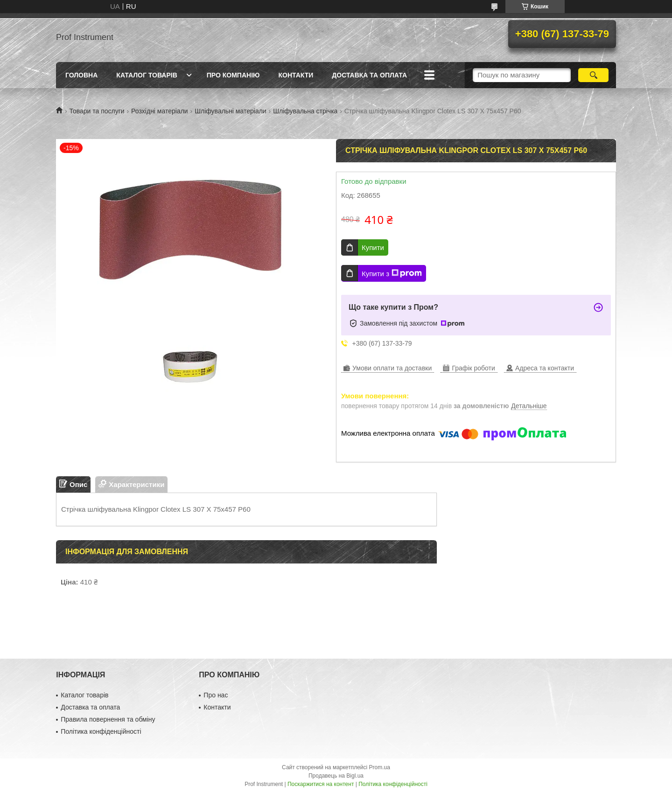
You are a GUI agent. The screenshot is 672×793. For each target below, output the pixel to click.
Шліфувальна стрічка (305, 111)
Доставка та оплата (369, 75)
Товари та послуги (97, 111)
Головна (81, 75)
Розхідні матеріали (160, 111)
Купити (373, 247)
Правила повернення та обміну (108, 719)
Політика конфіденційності (101, 731)
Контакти (296, 75)
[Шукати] (593, 75)
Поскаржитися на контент (321, 784)
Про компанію (233, 75)
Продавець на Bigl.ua (336, 776)
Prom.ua (380, 767)
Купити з (392, 273)
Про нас (216, 695)
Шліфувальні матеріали (231, 111)
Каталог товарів (147, 75)
